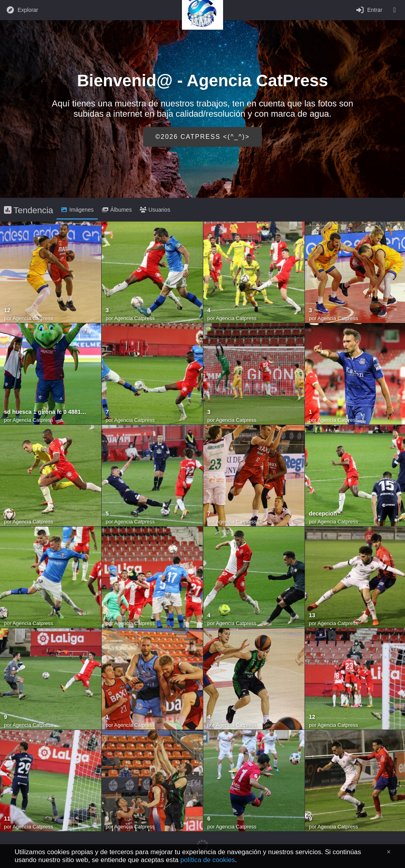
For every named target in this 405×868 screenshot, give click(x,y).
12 (7, 310)
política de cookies (208, 860)
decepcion (323, 514)
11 (7, 819)
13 (312, 615)
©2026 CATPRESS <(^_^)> (203, 137)
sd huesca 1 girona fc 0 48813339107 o (47, 412)
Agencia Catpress (33, 318)
